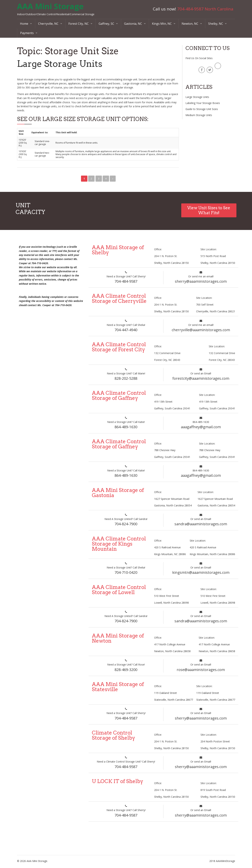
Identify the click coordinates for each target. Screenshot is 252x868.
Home (24, 24)
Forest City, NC (79, 24)
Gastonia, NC (133, 24)
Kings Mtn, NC (162, 24)
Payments (27, 33)
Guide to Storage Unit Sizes (202, 109)
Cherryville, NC (48, 24)
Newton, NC (190, 24)
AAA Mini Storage (50, 6)
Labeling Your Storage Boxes (203, 103)
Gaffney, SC (106, 24)
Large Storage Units (60, 64)
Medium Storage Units (199, 115)
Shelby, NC (216, 24)
